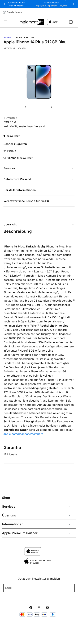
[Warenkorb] (71, 22)
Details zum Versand (17, 179)
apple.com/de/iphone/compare (23, 434)
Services (9, 168)
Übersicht (10, 224)
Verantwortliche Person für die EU (26, 201)
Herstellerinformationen (20, 190)
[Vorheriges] (26, 105)
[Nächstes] (52, 105)
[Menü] (7, 22)
